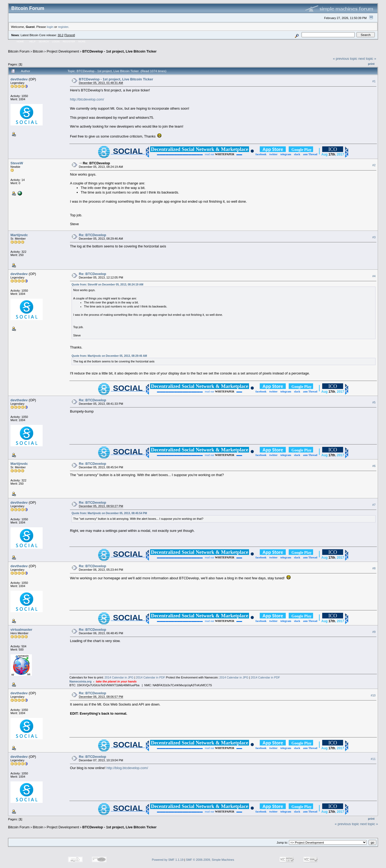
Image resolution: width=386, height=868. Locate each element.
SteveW (17, 163)
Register (69, 42)
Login (56, 42)
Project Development (63, 51)
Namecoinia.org (81, 681)
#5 (374, 402)
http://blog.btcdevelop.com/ (127, 768)
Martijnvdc (19, 235)
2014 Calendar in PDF (151, 677)
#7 (374, 505)
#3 (374, 237)
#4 (374, 276)
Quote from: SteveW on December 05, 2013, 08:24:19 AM (107, 285)
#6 (374, 466)
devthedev (19, 79)
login (50, 27)
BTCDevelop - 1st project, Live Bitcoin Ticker (119, 51)
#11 (373, 759)
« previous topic (345, 59)
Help (32, 42)
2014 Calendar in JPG (119, 677)
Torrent (70, 35)
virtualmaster (21, 630)
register (63, 27)
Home (20, 42)
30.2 (60, 35)
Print (371, 64)
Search (44, 42)
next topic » (367, 59)
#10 (373, 695)
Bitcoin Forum (19, 51)
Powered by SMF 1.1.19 (168, 860)
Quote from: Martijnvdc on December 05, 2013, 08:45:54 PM (109, 513)
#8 (374, 568)
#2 (374, 165)
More (82, 42)
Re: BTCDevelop (96, 163)
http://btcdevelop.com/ (87, 99)
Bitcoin (38, 51)
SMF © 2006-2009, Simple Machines (210, 860)
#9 (374, 632)
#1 (374, 81)
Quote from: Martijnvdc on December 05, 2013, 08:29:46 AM (109, 356)
